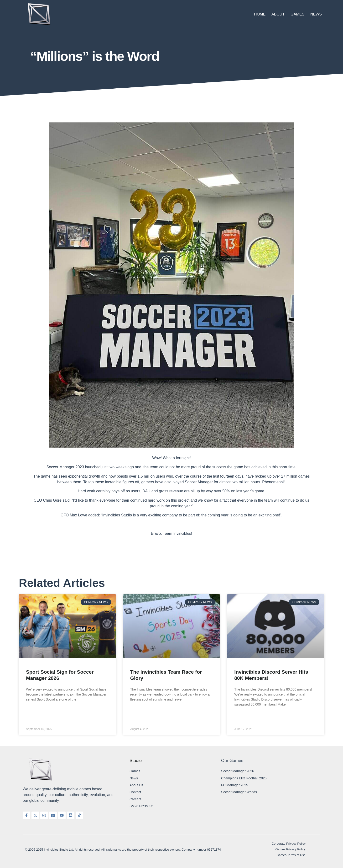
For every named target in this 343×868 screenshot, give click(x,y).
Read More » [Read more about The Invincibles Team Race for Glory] (140, 711)
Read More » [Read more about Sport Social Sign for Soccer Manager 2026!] (36, 711)
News (316, 14)
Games (297, 14)
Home (260, 14)
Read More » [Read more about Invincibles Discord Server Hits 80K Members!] (244, 716)
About (278, 14)
